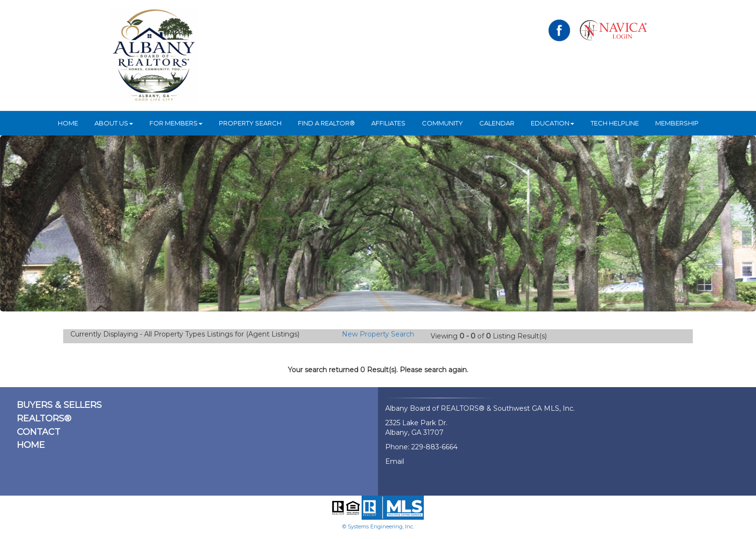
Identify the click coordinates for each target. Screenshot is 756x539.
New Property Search (378, 334)
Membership (677, 123)
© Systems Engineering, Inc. (378, 526)
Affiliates (388, 123)
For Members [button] (176, 123)
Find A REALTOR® (326, 123)
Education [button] (553, 123)
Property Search (250, 123)
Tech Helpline (615, 123)
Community (442, 123)
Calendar (497, 123)
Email (395, 461)
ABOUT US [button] (114, 123)
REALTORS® (44, 418)
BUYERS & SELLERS (59, 405)
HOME (68, 123)
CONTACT (39, 432)
